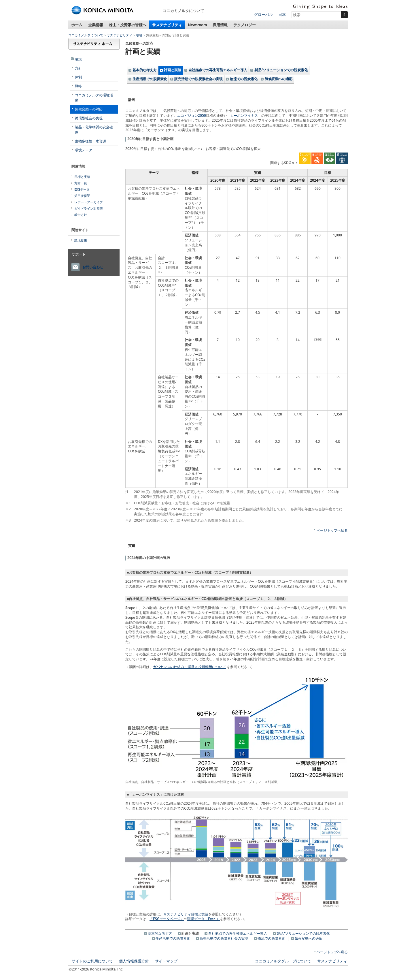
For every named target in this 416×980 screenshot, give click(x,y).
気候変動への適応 (279, 79)
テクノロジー (245, 25)
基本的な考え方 (145, 70)
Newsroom (197, 25)
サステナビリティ (167, 25)
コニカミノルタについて (86, 35)
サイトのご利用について (92, 961)
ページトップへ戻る (332, 530)
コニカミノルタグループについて (283, 961)
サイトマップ (166, 961)
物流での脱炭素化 (244, 79)
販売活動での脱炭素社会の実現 (198, 79)
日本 (282, 14)
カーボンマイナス (244, 115)
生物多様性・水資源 (90, 141)
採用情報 (220, 25)
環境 (139, 35)
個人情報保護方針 (134, 961)
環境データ (84, 150)
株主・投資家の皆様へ (128, 25)
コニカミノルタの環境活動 (94, 98)
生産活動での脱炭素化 (150, 79)
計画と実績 (173, 70)
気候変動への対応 (89, 109)
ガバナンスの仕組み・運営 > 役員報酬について (189, 667)
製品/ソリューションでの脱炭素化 (281, 70)
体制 (78, 77)
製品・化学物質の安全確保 (94, 130)
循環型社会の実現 (89, 118)
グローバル (263, 14)
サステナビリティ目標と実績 (186, 914)
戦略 (78, 86)
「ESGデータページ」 (167, 919)
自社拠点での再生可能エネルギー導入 (218, 70)
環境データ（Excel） (204, 919)
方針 (78, 68)
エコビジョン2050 (192, 115)
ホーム (77, 25)
